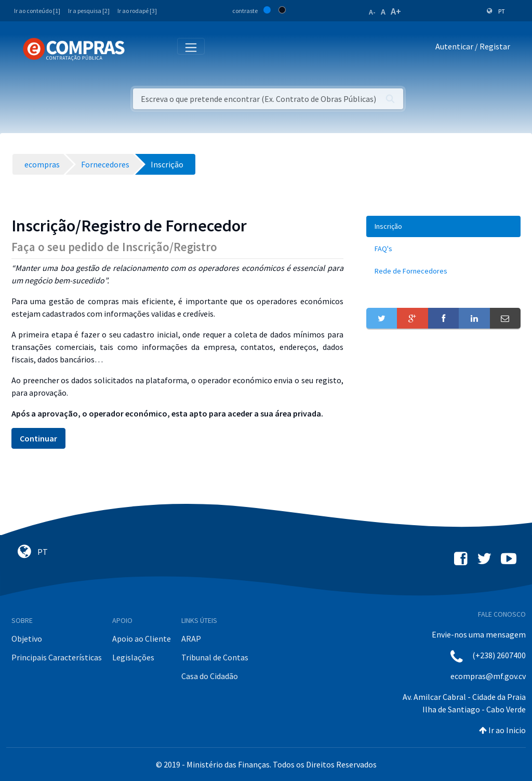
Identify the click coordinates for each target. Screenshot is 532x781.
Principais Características (57, 657)
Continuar (38, 438)
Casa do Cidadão (210, 676)
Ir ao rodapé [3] (137, 11)
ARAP (191, 639)
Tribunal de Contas (215, 657)
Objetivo (27, 639)
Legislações (133, 657)
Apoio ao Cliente (142, 639)
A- (372, 12)
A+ (396, 11)
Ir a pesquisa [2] (89, 11)
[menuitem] (443, 226)
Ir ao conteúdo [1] (37, 11)
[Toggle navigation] (139, 49)
